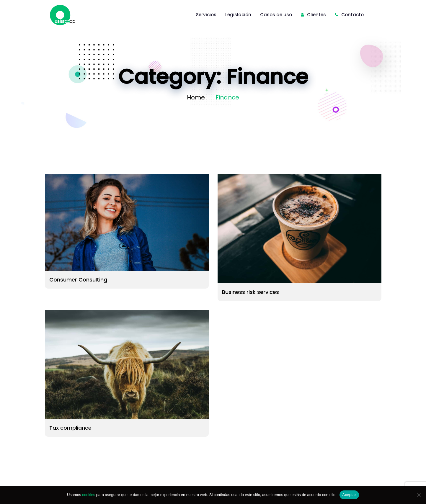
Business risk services (250, 292)
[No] (419, 495)
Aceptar (349, 495)
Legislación (238, 15)
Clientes (313, 15)
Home (196, 97)
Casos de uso (276, 15)
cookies (89, 495)
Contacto (349, 15)
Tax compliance (70, 428)
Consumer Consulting (78, 280)
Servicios (206, 15)
